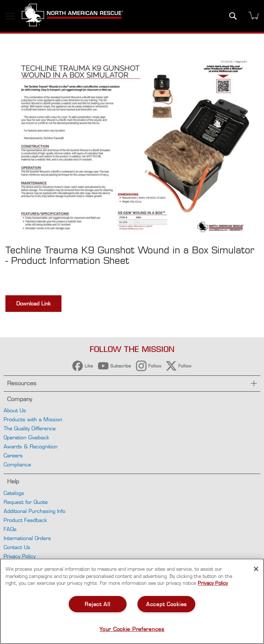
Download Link (33, 303)
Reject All (97, 604)
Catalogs (14, 493)
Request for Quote (26, 502)
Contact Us (17, 547)
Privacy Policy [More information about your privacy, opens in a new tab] (213, 583)
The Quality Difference (30, 428)
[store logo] (72, 16)
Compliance (17, 464)
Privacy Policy (20, 556)
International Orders (27, 538)
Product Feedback (25, 520)
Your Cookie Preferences (132, 629)
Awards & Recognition (31, 446)
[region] (132, 601)
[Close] (256, 569)
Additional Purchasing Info (35, 511)
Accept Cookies (167, 604)
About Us (15, 410)
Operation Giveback (26, 437)
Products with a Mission (33, 419)
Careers (13, 455)
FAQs (10, 529)
